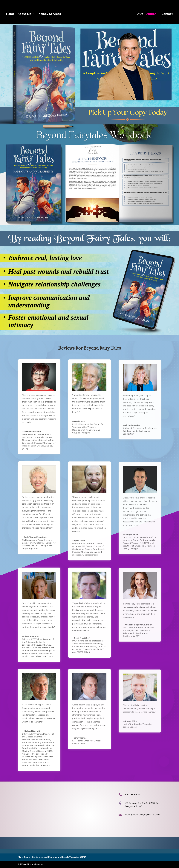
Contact (167, 14)
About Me (24, 14)
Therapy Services (49, 14)
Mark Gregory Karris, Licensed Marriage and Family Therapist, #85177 (52, 857)
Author (151, 14)
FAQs (139, 14)
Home (10, 14)
